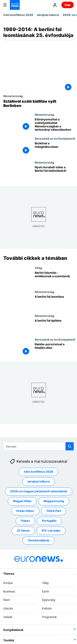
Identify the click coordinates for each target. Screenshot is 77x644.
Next (7, 600)
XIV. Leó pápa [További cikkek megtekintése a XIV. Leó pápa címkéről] (51, 530)
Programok (49, 617)
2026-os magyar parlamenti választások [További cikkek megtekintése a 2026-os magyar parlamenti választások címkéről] (39, 491)
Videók (8, 617)
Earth (46, 591)
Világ (38, 268)
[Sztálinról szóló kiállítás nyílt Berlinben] (38, 104)
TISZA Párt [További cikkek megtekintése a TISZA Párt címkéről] (54, 511)
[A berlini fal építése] (54, 326)
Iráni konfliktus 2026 (18, 15)
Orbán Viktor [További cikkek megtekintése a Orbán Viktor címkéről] (25, 511)
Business (9, 591)
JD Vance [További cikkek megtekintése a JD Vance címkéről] (23, 530)
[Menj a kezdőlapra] (15, 5)
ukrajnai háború (48, 15)
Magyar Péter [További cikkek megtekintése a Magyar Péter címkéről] (22, 501)
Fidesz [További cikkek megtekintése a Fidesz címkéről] (25, 521)
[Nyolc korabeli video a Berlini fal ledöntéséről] (54, 173)
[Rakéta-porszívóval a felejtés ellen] (54, 350)
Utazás (8, 608)
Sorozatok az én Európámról (55, 138)
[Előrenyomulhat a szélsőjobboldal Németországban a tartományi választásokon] (54, 125)
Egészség (49, 600)
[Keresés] (38, 446)
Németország (13, 96)
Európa (8, 583)
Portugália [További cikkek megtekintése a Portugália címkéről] (49, 521)
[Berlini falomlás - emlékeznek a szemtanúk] (54, 278)
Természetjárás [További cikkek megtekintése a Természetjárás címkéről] (39, 540)
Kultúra (47, 608)
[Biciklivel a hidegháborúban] (54, 149)
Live (68, 5)
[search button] (70, 446)
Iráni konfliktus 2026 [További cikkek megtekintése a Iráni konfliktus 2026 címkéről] (38, 472)
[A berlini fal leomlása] (54, 302)
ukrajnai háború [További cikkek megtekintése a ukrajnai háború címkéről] (38, 481)
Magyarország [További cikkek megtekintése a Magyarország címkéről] (54, 501)
